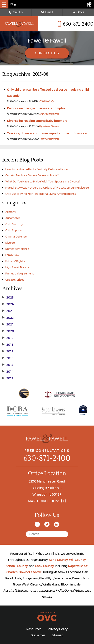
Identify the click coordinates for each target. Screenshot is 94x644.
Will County (77, 560)
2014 (8, 371)
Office (78, 12)
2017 (8, 351)
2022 (8, 318)
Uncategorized (15, 280)
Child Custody (47, 101)
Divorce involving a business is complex (36, 108)
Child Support (14, 230)
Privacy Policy (58, 629)
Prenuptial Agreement (20, 273)
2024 (8, 304)
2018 (8, 345)
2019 (8, 338)
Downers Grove (30, 572)
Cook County (44, 566)
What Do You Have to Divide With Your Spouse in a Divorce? (43, 181)
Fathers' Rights (15, 261)
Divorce (10, 243)
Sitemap (58, 635)
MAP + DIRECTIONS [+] (47, 501)
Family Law (12, 255)
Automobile (13, 218)
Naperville (76, 566)
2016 (8, 358)
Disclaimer (38, 635)
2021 (8, 324)
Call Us (16, 12)
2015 (8, 365)
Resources (34, 629)
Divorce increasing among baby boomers (37, 121)
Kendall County (17, 566)
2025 (8, 297)
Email (47, 12)
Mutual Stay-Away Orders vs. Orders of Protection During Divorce (47, 188)
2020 (8, 331)
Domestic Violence (17, 249)
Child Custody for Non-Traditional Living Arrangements (41, 194)
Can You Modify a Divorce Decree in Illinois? (32, 175)
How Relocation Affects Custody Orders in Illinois (37, 169)
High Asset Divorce (49, 114)
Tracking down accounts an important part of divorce (47, 133)
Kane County (58, 560)
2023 (8, 311)
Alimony (11, 212)
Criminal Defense (16, 236)
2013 (8, 378)
